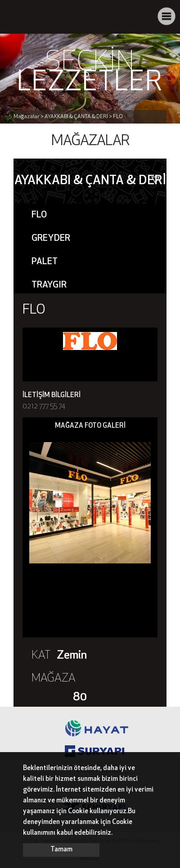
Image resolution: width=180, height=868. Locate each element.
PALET (45, 262)
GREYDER (51, 239)
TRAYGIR (49, 285)
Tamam (61, 850)
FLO (39, 215)
